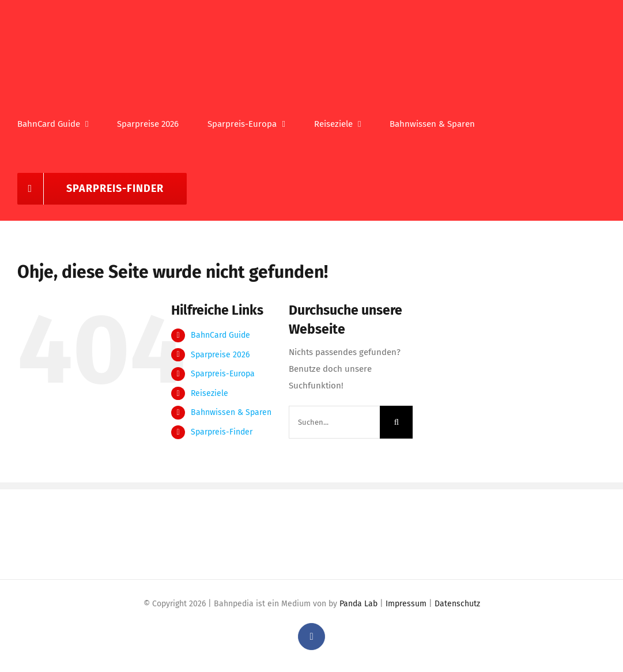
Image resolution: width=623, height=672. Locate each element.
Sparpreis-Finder (222, 432)
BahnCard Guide (220, 335)
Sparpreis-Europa (223, 374)
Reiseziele (209, 393)
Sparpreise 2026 (220, 355)
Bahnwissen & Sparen (231, 412)
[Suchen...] (334, 422)
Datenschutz (457, 604)
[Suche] (396, 422)
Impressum (406, 604)
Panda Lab (358, 604)
